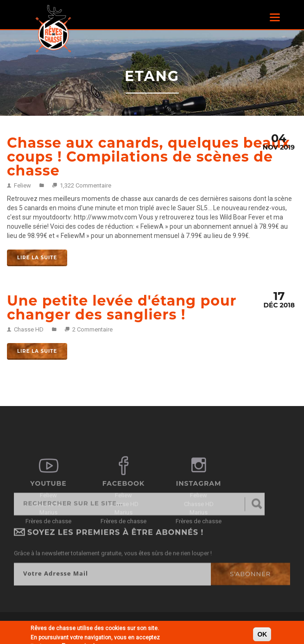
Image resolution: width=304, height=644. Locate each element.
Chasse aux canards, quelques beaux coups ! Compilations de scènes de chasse (149, 157)
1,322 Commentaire (85, 185)
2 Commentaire (92, 329)
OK (262, 635)
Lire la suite (37, 258)
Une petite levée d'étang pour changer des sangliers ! (122, 308)
